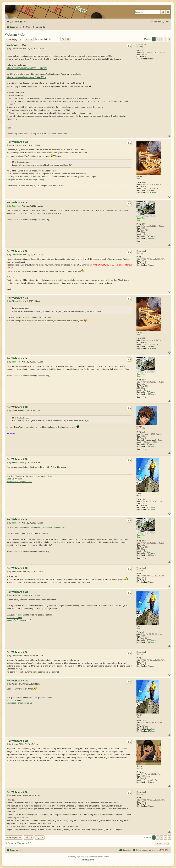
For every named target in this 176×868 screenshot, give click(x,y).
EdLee (139, 177)
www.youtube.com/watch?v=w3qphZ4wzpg (25, 180)
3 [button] (162, 39)
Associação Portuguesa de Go (19, 482)
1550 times (151, 507)
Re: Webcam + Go (18, 142)
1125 (144, 432)
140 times (152, 510)
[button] (169, 39)
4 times (151, 59)
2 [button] (158, 39)
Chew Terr (141, 218)
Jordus (139, 426)
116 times (152, 446)
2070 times (152, 193)
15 (143, 772)
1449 (144, 499)
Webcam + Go (15, 34)
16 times (150, 444)
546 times (151, 236)
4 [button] (166, 39)
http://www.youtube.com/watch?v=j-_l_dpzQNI (27, 68)
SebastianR (141, 45)
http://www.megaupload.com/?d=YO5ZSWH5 (26, 77)
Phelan (139, 493)
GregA (139, 766)
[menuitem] (23, 22)
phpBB (79, 857)
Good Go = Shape (14, 479)
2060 (144, 224)
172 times (152, 238)
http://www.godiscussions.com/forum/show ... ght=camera (40, 527)
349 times (151, 191)
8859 (144, 182)
